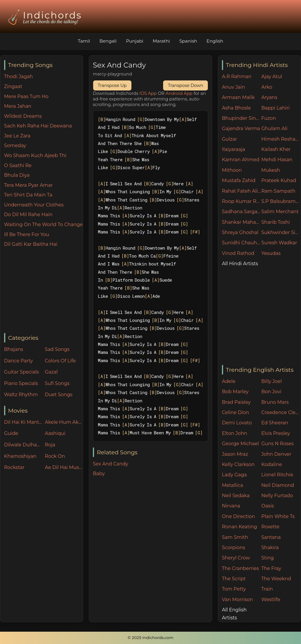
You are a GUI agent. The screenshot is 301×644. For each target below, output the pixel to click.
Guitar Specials (22, 372)
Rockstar (14, 467)
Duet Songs (59, 395)
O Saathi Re (18, 165)
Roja (50, 445)
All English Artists (234, 614)
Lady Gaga (234, 475)
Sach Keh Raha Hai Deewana (38, 126)
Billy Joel (272, 381)
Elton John (235, 433)
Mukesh (271, 170)
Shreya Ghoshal (240, 232)
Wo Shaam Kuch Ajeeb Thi (35, 155)
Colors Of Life (60, 361)
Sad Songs (57, 349)
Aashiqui (55, 433)
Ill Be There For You (27, 234)
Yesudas (271, 253)
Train (267, 589)
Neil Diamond (278, 485)
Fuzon (269, 118)
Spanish (188, 41)
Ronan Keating (239, 527)
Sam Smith (235, 537)
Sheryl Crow (236, 558)
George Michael (240, 444)
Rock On (55, 456)
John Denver (276, 454)
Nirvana (231, 506)
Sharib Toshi (276, 222)
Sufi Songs (57, 383)
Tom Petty (234, 589)
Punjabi (135, 41)
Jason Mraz (235, 454)
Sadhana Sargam (242, 212)
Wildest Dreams (23, 116)
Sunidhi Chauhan (242, 243)
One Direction (238, 516)
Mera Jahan (18, 106)
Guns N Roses (277, 444)
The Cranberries (240, 568)
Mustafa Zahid (239, 180)
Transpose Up (112, 85)
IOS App (148, 93)
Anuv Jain (233, 87)
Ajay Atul (272, 76)
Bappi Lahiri (275, 108)
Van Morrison (238, 600)
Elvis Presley (276, 433)
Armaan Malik (238, 97)
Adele (229, 381)
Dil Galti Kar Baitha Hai (31, 244)
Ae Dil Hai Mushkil (64, 467)
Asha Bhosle (236, 108)
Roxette (270, 527)
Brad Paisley (236, 402)
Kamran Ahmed (241, 160)
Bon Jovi (271, 392)
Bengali (108, 41)
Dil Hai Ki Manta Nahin (23, 422)
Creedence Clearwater (281, 412)
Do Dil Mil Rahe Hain (28, 215)
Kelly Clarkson (238, 464)
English (215, 41)
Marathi (161, 41)
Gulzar (229, 139)
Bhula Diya (17, 175)
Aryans (269, 97)
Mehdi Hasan (277, 160)
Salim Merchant (280, 212)
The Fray (271, 568)
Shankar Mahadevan (242, 222)
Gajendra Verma (241, 128)
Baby (99, 474)
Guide (11, 433)
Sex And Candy (111, 464)
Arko (267, 87)
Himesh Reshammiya (281, 139)
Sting (267, 558)
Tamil (84, 41)
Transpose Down (185, 85)
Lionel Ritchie (277, 475)
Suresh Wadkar (279, 243)
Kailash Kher (276, 149)
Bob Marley (235, 392)
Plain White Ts (278, 516)
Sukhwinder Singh (281, 232)
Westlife (271, 600)
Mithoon (232, 170)
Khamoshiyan (20, 456)
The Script (234, 579)
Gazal (51, 372)
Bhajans (14, 349)
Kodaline (272, 464)
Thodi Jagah (19, 76)
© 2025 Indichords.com (150, 638)
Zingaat (13, 86)
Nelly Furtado (277, 496)
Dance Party (19, 361)
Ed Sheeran (275, 423)
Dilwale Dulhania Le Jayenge (23, 445)
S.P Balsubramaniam (281, 201)
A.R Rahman (237, 76)
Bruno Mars (275, 402)
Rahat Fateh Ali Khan (242, 191)
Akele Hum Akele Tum (64, 422)
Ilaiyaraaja (234, 149)
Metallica (233, 485)
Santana (271, 537)
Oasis (268, 506)
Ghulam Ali (274, 128)
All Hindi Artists (240, 264)
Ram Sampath (278, 191)
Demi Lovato (237, 423)
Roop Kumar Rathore (242, 201)
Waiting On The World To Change (44, 225)
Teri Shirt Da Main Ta (28, 195)
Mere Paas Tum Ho (26, 96)
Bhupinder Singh (242, 118)
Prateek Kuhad (279, 180)
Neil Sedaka (236, 496)
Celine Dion (235, 412)
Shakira (270, 548)
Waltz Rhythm (21, 395)
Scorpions (234, 548)
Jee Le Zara (17, 136)
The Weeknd (276, 579)
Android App (179, 93)
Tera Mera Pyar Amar (29, 185)
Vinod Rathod (238, 253)
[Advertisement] (44, 291)
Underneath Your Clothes (34, 205)
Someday (15, 146)
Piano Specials (21, 383)
